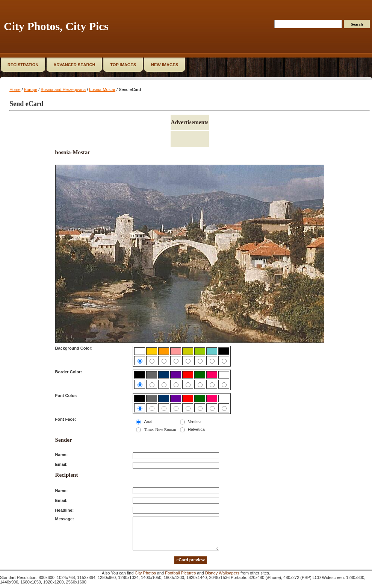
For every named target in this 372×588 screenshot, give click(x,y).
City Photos (145, 573)
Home (15, 89)
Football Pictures (180, 573)
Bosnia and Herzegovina (63, 89)
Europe (31, 89)
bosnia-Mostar (102, 89)
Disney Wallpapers (222, 573)
